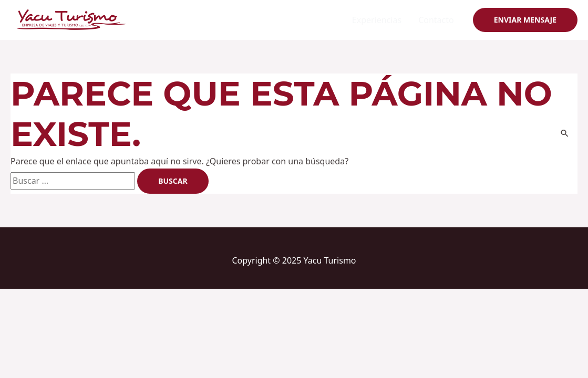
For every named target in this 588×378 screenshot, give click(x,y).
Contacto (436, 20)
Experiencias (377, 20)
